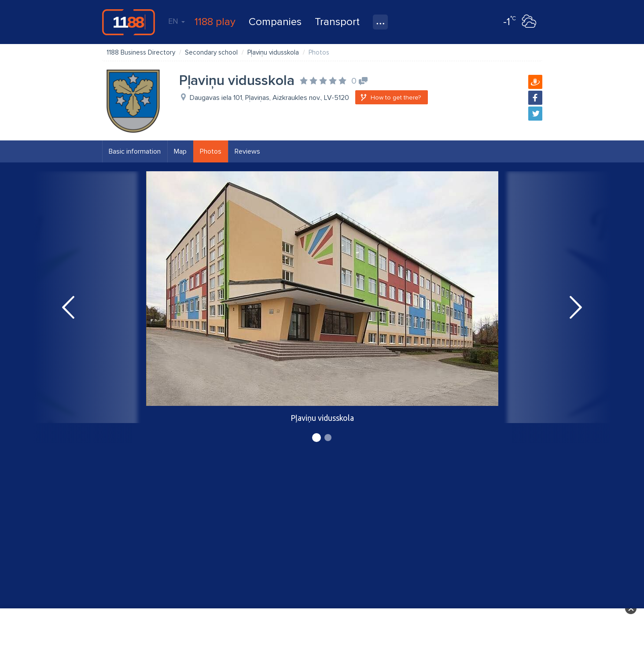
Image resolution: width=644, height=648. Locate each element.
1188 (129, 22)
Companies (275, 22)
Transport (337, 22)
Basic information (135, 151)
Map (180, 151)
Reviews (247, 151)
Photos (211, 151)
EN (177, 21)
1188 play (215, 22)
